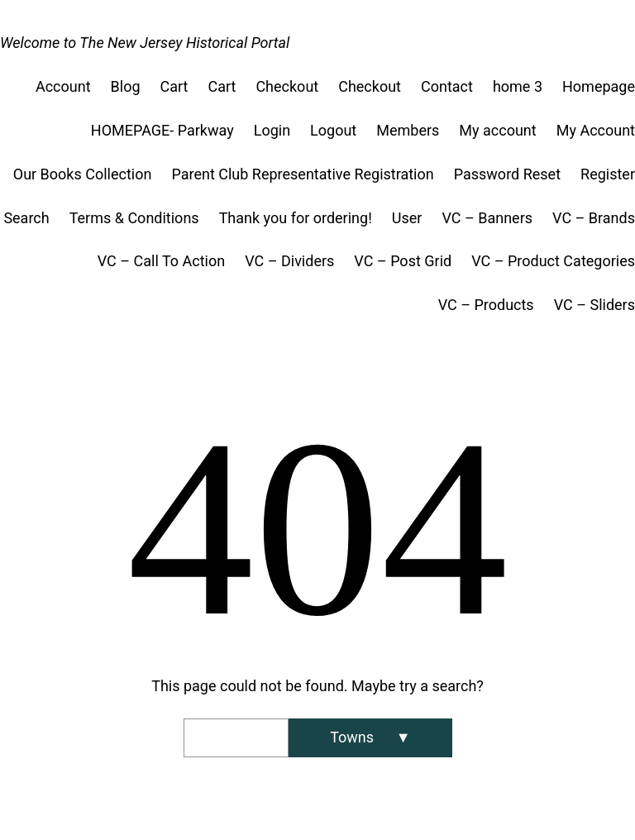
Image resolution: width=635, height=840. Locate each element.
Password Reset (507, 174)
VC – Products (486, 305)
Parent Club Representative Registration (302, 174)
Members (408, 130)
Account (63, 86)
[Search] (370, 738)
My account (497, 130)
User (407, 218)
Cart (174, 86)
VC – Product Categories (553, 261)
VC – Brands (594, 218)
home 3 (518, 86)
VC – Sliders (594, 305)
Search (26, 218)
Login (272, 130)
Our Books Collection (83, 174)
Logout (333, 130)
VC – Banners (487, 218)
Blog (126, 86)
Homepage (599, 86)
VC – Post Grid (403, 261)
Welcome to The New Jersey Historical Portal (145, 43)
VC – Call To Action (161, 261)
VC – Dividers (289, 261)
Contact (447, 86)
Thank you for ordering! (296, 218)
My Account (596, 130)
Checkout (287, 86)
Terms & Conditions (134, 218)
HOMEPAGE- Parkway (162, 130)
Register (608, 174)
